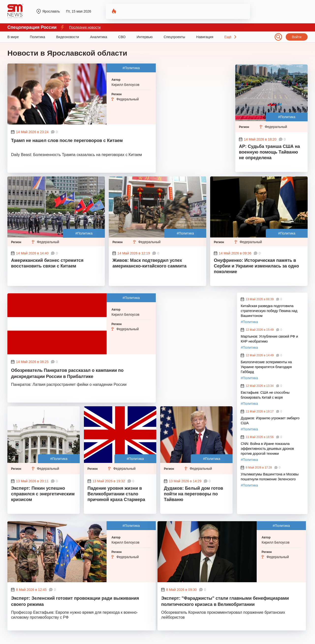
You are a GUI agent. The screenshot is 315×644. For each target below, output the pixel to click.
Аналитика (99, 37)
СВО (122, 37)
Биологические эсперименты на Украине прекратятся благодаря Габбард (266, 367)
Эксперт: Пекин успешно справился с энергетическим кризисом (43, 494)
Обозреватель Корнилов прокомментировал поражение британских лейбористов (223, 615)
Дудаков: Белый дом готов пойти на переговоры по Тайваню (194, 494)
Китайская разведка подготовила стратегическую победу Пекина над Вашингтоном (269, 311)
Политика (37, 37)
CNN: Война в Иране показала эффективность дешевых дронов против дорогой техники (267, 449)
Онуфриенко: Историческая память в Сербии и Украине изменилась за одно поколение (256, 266)
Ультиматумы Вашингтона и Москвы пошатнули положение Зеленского (270, 477)
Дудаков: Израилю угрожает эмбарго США (270, 421)
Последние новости (85, 27)
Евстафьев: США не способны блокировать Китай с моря (265, 395)
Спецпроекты (174, 37)
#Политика (131, 68)
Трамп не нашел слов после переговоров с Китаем (67, 141)
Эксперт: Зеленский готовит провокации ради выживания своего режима (75, 601)
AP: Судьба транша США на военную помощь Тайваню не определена (269, 152)
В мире (13, 37)
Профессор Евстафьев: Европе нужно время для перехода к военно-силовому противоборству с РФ (74, 615)
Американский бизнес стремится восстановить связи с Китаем (47, 263)
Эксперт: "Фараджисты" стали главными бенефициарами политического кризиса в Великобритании (225, 601)
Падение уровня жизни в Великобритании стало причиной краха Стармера (116, 494)
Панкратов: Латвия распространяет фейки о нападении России (69, 385)
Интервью (145, 37)
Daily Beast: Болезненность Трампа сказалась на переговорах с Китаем (77, 155)
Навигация (205, 37)
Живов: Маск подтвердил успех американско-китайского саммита (150, 263)
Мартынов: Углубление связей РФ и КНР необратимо (269, 339)
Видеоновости (68, 37)
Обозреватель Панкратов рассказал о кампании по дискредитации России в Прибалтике (67, 373)
